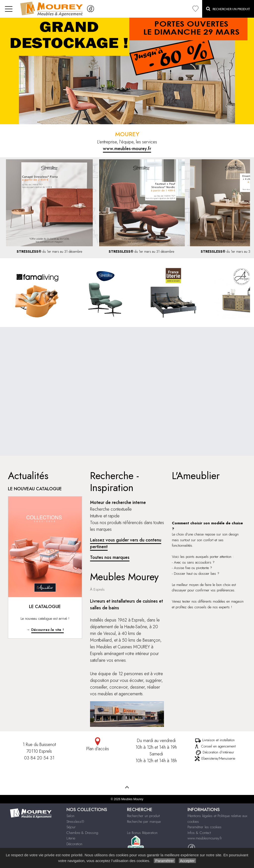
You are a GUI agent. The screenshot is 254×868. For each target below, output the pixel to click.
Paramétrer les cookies (205, 827)
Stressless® (75, 822)
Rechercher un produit (143, 816)
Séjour (71, 827)
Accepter (187, 861)
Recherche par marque (144, 822)
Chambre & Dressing (82, 833)
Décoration (74, 844)
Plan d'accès (98, 745)
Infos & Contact (199, 833)
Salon (70, 816)
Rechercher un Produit (228, 9)
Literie (71, 838)
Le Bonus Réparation (142, 833)
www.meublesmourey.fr (205, 838)
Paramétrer (164, 861)
